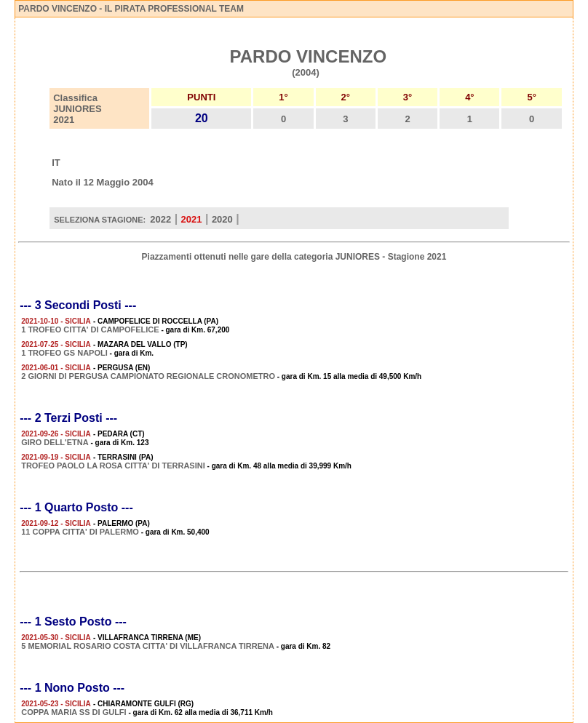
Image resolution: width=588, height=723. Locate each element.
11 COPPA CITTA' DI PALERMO (80, 532)
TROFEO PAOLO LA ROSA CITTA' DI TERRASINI (113, 466)
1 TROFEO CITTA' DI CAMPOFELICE (90, 329)
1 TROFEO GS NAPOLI (64, 353)
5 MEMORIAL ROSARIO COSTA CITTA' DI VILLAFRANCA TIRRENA (148, 646)
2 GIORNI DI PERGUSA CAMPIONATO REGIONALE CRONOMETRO (148, 376)
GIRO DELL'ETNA (55, 442)
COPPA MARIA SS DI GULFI (73, 712)
